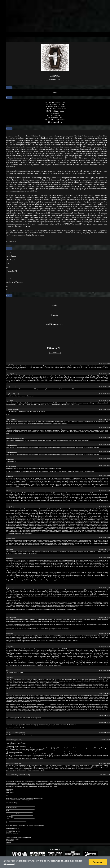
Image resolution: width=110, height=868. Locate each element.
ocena (3, 88)
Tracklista (4, 97)
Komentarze (5, 295)
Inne (3, 248)
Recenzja (4, 128)
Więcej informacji (10, 864)
